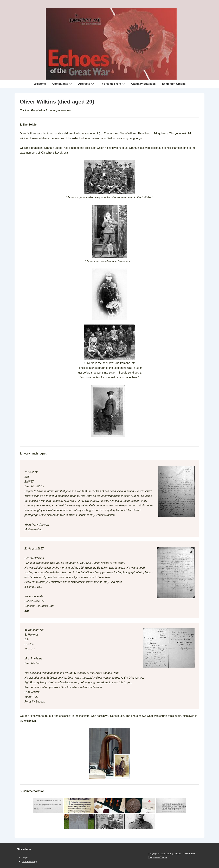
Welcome (40, 84)
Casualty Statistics (143, 84)
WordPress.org (29, 861)
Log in (25, 858)
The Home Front (113, 84)
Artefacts (87, 84)
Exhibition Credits (174, 84)
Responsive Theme (158, 857)
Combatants (63, 84)
